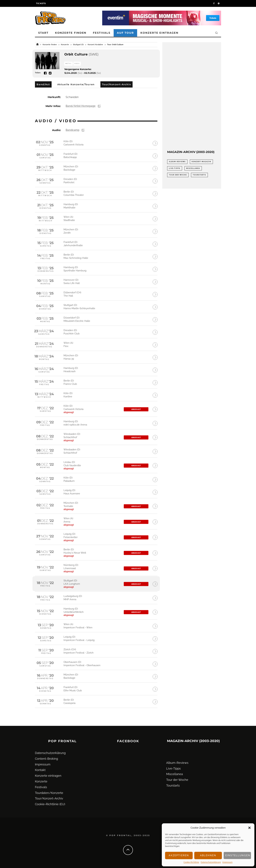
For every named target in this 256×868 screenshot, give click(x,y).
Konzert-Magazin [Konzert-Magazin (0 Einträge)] (201, 162)
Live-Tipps (173, 768)
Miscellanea (175, 774)
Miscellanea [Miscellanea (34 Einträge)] (193, 168)
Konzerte (41, 781)
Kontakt (40, 770)
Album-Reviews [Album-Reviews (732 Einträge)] (177, 162)
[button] (249, 828)
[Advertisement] (192, 96)
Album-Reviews (177, 763)
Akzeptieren (179, 855)
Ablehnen (208, 855)
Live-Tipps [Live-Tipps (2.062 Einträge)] (175, 168)
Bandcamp (72, 130)
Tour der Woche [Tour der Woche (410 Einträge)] (178, 175)
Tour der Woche (177, 780)
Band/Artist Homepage (81, 106)
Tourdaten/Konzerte (49, 793)
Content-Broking (46, 759)
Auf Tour (125, 33)
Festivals (102, 33)
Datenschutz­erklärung (211, 862)
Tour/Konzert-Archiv (49, 798)
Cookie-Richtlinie (191, 862)
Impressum (227, 862)
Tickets (41, 3)
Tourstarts (173, 785)
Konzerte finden (71, 33)
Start (43, 33)
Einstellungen (238, 855)
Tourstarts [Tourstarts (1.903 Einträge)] (199, 175)
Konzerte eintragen (159, 33)
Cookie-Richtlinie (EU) (50, 804)
